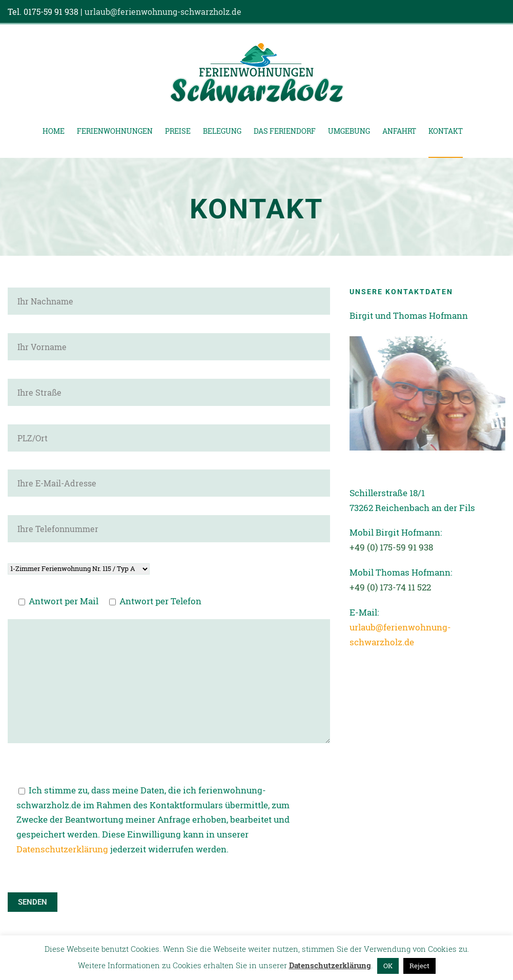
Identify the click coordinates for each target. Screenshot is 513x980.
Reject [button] (419, 966)
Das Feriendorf (285, 131)
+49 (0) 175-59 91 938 (391, 547)
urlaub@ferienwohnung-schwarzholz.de (163, 12)
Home (54, 131)
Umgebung (349, 131)
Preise (178, 131)
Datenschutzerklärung (62, 849)
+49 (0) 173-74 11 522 (390, 587)
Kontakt (446, 131)
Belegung (222, 131)
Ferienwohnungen (115, 131)
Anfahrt (399, 131)
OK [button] (388, 966)
